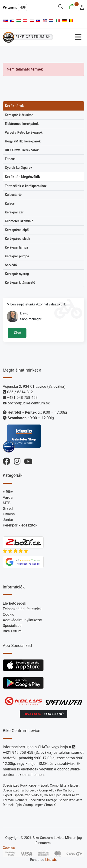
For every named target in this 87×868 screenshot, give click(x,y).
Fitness (9, 514)
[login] (81, 7)
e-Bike (8, 492)
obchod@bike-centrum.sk (29, 403)
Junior (8, 520)
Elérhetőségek (14, 603)
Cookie (8, 614)
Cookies (9, 848)
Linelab (51, 860)
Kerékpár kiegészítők (20, 525)
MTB (7, 503)
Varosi (8, 497)
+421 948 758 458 (22, 398)
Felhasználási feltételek (22, 609)
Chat (17, 333)
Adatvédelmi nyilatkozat (23, 620)
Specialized (12, 626)
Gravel (8, 509)
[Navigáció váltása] (70, 37)
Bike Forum (12, 631)
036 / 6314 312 (20, 392)
